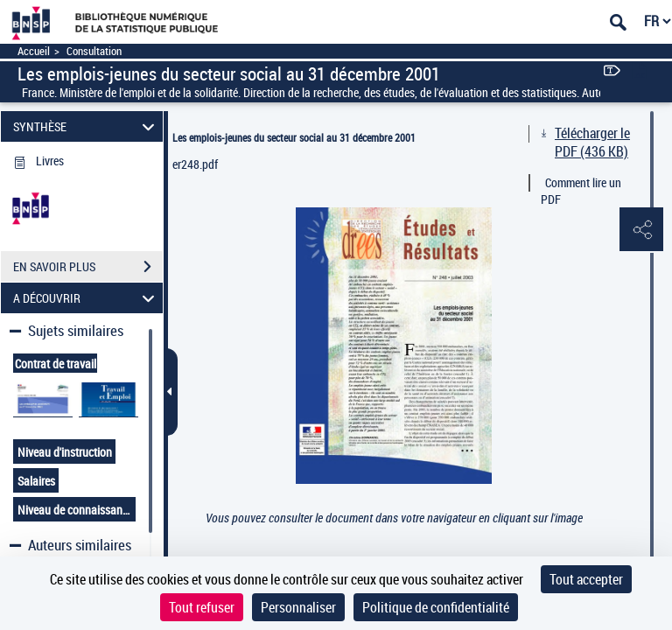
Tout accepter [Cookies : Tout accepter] (586, 579)
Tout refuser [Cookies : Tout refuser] (202, 607)
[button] (641, 230)
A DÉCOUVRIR (87, 298)
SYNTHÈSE (87, 126)
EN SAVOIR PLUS (88, 267)
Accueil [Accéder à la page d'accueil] (34, 51)
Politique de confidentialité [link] (436, 607)
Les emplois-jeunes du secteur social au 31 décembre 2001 (294, 137)
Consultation (94, 51)
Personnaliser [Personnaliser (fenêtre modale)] (298, 607)
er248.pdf (195, 164)
